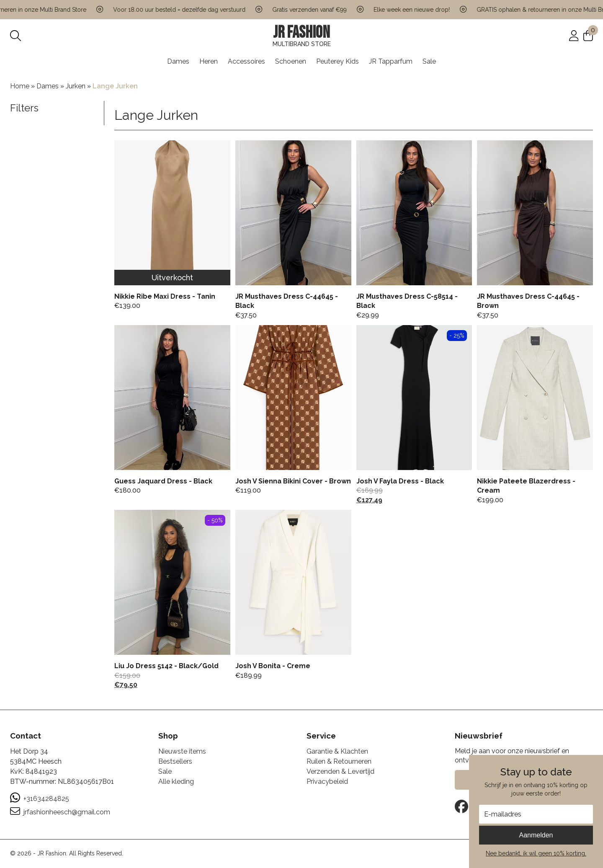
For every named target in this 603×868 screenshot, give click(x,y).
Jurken (76, 86)
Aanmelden (536, 835)
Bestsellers (175, 761)
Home (20, 86)
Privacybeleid (327, 781)
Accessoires (246, 61)
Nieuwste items (182, 751)
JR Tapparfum (391, 61)
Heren (209, 61)
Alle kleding (176, 781)
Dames (178, 61)
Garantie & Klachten (337, 751)
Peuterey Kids (338, 61)
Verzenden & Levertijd (340, 771)
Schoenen (291, 61)
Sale (429, 61)
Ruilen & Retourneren (339, 761)
